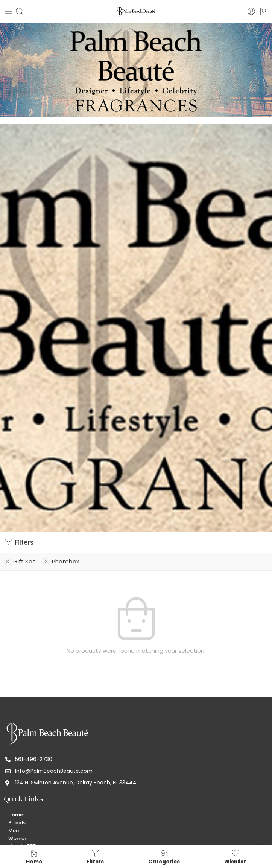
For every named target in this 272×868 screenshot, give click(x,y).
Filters (19, 542)
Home (16, 815)
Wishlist (235, 857)
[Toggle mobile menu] (9, 11)
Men (14, 831)
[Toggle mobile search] (20, 11)
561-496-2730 (34, 759)
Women (18, 838)
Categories (164, 857)
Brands (17, 823)
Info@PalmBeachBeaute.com (54, 771)
